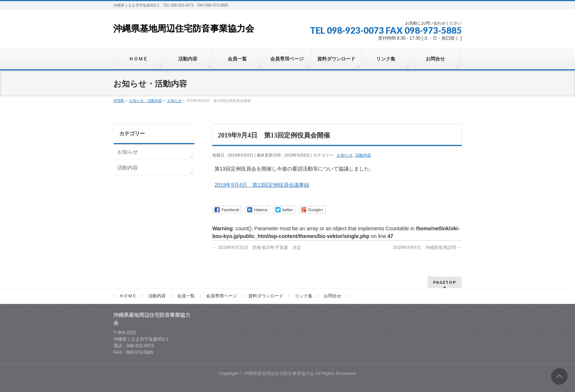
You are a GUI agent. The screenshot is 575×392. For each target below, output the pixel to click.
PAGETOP (445, 282)
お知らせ (345, 155)
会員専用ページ (221, 296)
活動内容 (363, 155)
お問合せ (333, 296)
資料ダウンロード (266, 296)
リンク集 (304, 296)
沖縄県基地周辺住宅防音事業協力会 (184, 29)
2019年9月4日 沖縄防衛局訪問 (427, 248)
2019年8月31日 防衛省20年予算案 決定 (257, 248)
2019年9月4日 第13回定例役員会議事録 (262, 185)
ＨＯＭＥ (128, 296)
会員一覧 (186, 296)
